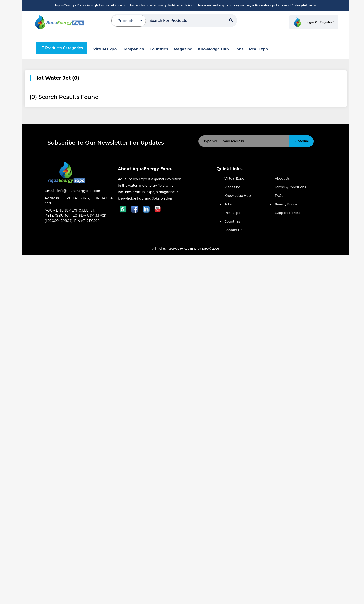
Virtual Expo (234, 178)
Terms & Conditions (290, 187)
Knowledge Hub (238, 196)
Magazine (232, 187)
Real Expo (233, 213)
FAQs (279, 196)
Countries (232, 221)
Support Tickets (287, 213)
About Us (282, 178)
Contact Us (233, 230)
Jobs (228, 204)
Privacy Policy (286, 204)
